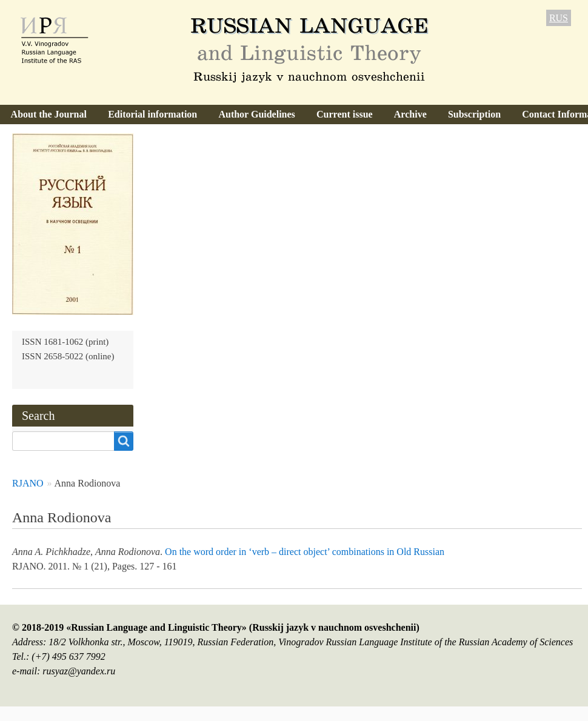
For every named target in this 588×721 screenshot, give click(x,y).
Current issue (345, 114)
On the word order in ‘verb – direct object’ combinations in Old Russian (305, 552)
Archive (410, 114)
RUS (559, 18)
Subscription (474, 114)
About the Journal (49, 114)
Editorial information (152, 114)
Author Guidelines (256, 114)
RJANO (28, 483)
